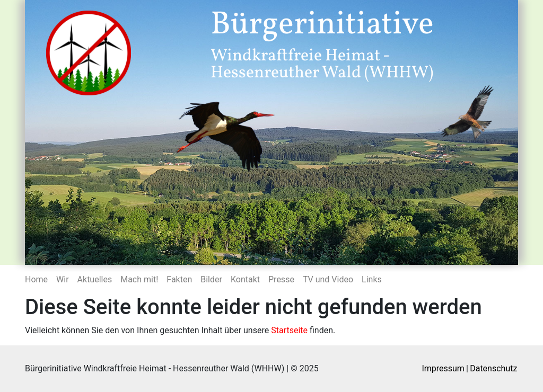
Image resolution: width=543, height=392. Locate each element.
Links (372, 279)
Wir (63, 279)
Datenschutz (493, 368)
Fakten (179, 279)
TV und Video (328, 279)
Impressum (443, 368)
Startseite (289, 330)
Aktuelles (95, 279)
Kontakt (245, 279)
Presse (281, 279)
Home (36, 279)
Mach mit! (139, 279)
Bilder (211, 279)
